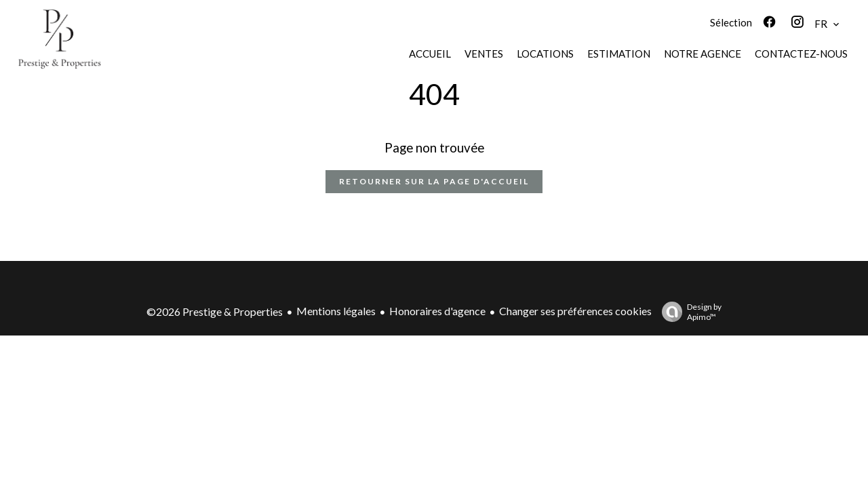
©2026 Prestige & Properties (215, 311)
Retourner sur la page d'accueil (434, 181)
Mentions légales (336, 311)
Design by (688, 312)
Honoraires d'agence (437, 311)
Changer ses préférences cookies (575, 311)
